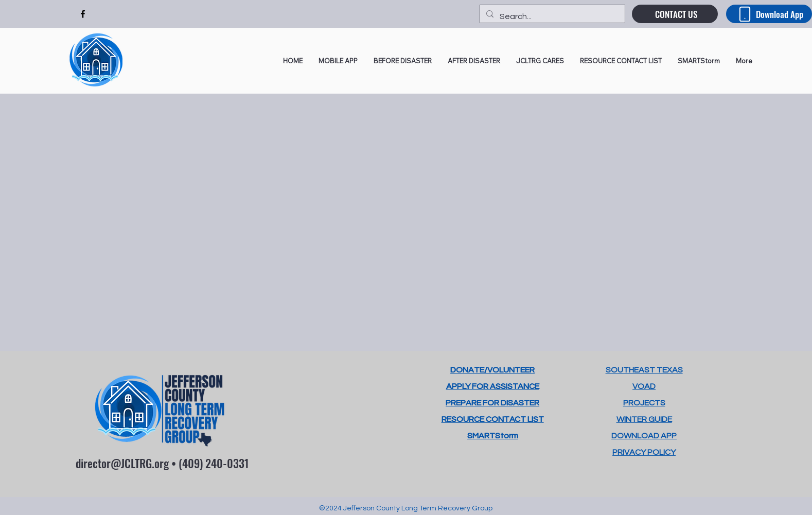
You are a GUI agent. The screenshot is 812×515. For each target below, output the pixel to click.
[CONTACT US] (675, 14)
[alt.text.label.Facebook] (83, 14)
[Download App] (769, 14)
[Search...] (551, 16)
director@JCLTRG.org (122, 463)
